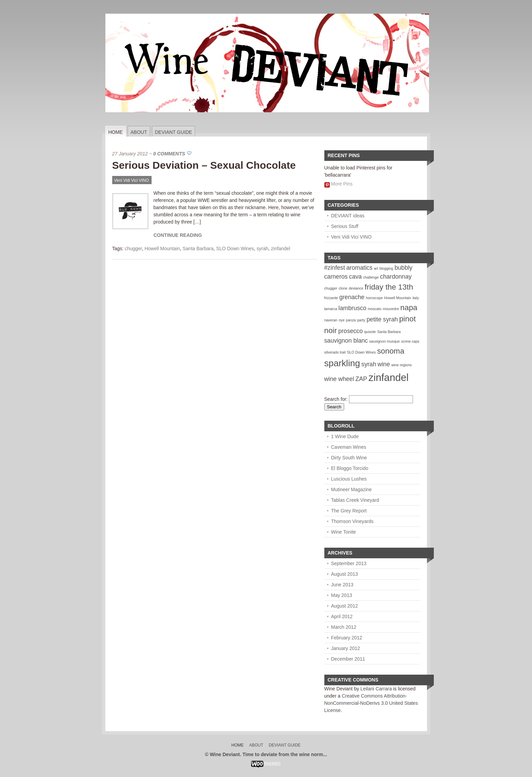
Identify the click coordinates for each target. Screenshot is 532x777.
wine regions (402, 365)
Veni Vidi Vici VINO (132, 180)
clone (343, 288)
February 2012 (347, 638)
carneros (336, 277)
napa (409, 308)
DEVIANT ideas (348, 216)
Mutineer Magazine (352, 489)
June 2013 (342, 585)
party (361, 320)
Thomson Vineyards (352, 521)
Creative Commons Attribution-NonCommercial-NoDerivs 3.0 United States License (371, 703)
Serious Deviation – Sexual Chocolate (204, 165)
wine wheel (339, 379)
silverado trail (335, 352)
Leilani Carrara (376, 689)
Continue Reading (178, 235)
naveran (331, 320)
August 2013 (345, 574)
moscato (375, 309)
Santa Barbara (198, 249)
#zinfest (335, 268)
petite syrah (382, 319)
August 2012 (345, 606)
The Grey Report (349, 511)
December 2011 (348, 659)
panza (351, 320)
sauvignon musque (384, 341)
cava (355, 277)
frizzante (331, 298)
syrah (262, 249)
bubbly (403, 268)
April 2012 (342, 616)
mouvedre (391, 309)
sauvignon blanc (346, 341)
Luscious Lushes (349, 479)
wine (384, 364)
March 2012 (344, 627)
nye (342, 320)
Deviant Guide (174, 132)
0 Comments (169, 154)
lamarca (331, 309)
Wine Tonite (344, 532)
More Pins (342, 184)
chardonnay (396, 277)
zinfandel (281, 249)
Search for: (336, 399)
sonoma (391, 351)
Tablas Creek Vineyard (355, 500)
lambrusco (352, 308)
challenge (371, 277)
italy (416, 298)
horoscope (374, 298)
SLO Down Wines (235, 249)
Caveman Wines (349, 447)
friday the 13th (389, 287)
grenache (352, 297)
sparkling (342, 363)
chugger (133, 249)
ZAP (361, 379)
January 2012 (346, 648)
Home (116, 132)
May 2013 (342, 595)
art (376, 268)
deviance (356, 288)
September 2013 (349, 563)
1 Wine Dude (345, 436)
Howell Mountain (162, 249)
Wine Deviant (339, 689)
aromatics (359, 268)
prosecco (351, 331)
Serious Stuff (345, 226)
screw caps (410, 341)
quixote (370, 332)
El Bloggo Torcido (350, 468)
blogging (386, 268)
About (139, 132)
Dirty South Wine (349, 458)
